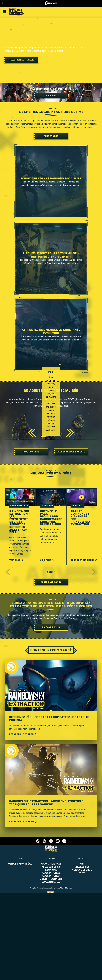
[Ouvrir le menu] (4, 12)
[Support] (51, 957)
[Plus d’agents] (31, 452)
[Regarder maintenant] (86, 560)
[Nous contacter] (51, 964)
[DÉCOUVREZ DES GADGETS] (71, 452)
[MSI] (82, 864)
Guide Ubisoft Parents (64, 888)
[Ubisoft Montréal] (20, 864)
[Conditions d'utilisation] (51, 972)
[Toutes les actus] (51, 582)
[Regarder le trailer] (21, 60)
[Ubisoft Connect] (51, 945)
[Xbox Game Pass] (51, 864)
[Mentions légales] (51, 977)
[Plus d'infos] (51, 136)
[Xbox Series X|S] (51, 867)
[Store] (51, 940)
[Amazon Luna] (51, 882)
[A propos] (51, 949)
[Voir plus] (17, 560)
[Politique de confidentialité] (51, 968)
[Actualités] (51, 953)
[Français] (51, 918)
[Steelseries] (82, 867)
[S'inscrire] (51, 95)
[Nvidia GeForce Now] (82, 871)
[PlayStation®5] (51, 873)
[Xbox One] (51, 870)
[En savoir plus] (51, 627)
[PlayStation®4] (51, 876)
